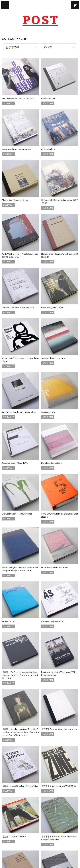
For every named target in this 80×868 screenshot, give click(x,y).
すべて (48, 47)
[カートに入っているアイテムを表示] (75, 5)
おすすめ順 (13, 47)
